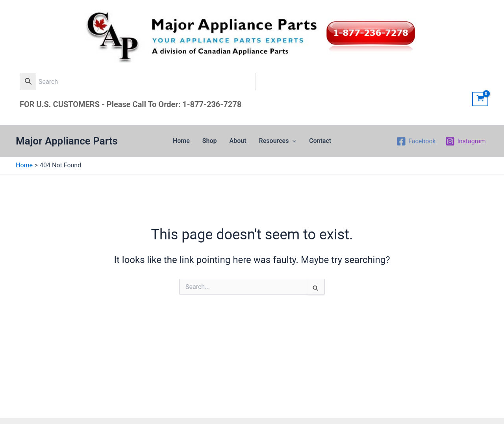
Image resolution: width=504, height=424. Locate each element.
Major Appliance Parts (67, 141)
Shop (210, 141)
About (238, 141)
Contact (320, 141)
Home (181, 141)
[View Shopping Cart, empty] (480, 99)
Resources (278, 141)
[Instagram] (466, 141)
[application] (293, 141)
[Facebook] (416, 141)
